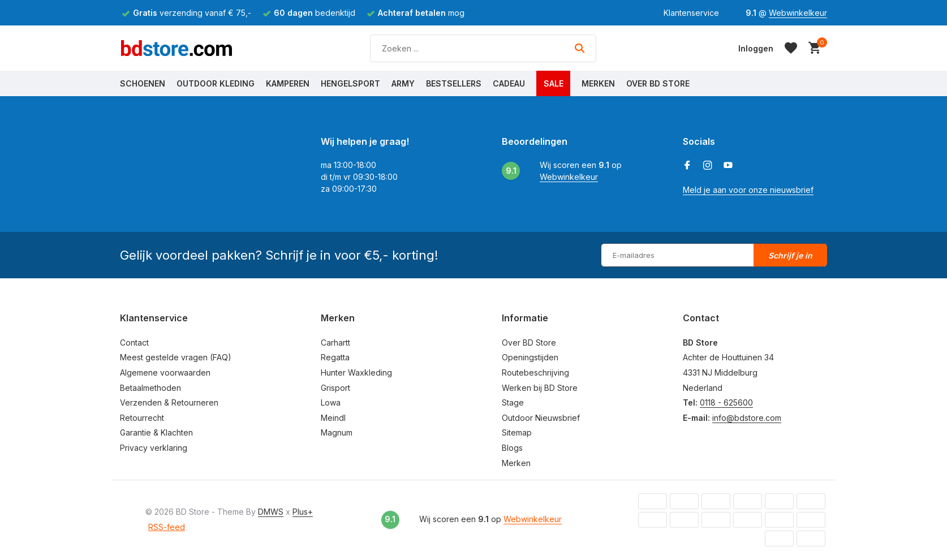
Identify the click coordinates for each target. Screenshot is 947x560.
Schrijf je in (790, 255)
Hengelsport (350, 83)
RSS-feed (167, 527)
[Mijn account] (756, 48)
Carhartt (335, 343)
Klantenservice (691, 13)
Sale (554, 83)
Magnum (337, 432)
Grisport (335, 388)
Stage (513, 402)
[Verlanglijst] (791, 48)
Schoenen (143, 83)
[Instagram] (708, 166)
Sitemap (517, 432)
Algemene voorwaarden (165, 372)
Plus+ (303, 512)
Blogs (512, 448)
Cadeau (509, 83)
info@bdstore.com (747, 418)
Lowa (331, 402)
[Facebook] (687, 166)
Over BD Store (658, 83)
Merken (598, 83)
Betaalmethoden (150, 388)
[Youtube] (728, 166)
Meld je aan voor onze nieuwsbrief (748, 190)
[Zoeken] (483, 48)
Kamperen (288, 83)
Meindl (333, 418)
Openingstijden (530, 357)
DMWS (271, 512)
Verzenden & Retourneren (169, 402)
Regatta (335, 357)
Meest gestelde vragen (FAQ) (176, 357)
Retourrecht (142, 418)
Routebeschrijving (535, 372)
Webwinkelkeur (798, 13)
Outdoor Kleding (216, 83)
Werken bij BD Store (540, 388)
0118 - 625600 (726, 402)
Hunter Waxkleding (356, 372)
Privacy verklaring (154, 448)
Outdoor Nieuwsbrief (541, 418)
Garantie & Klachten (156, 432)
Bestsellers (454, 83)
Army (403, 83)
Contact (134, 343)
